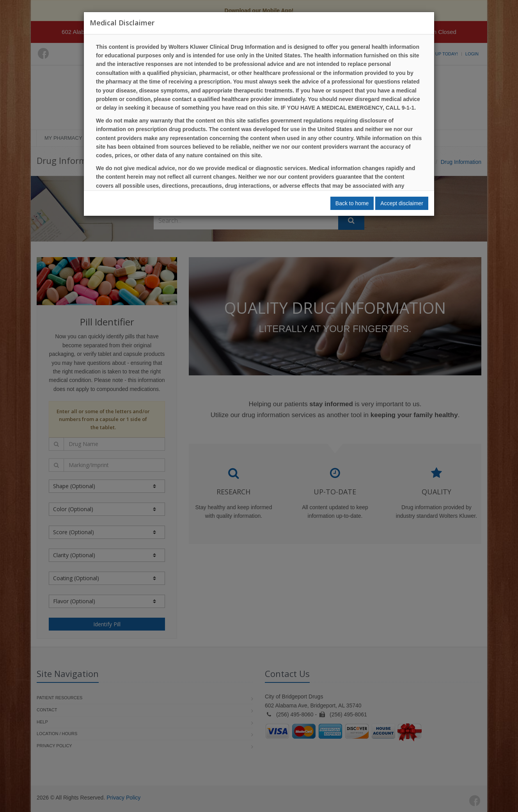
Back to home (352, 203)
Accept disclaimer (402, 203)
